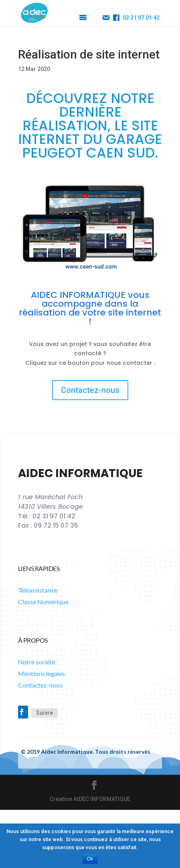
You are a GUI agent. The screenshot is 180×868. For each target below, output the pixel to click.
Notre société (37, 662)
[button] (68, 18)
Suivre (44, 713)
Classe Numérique (43, 602)
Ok (90, 859)
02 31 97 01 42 (141, 18)
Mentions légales (41, 673)
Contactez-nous (90, 390)
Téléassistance (38, 590)
